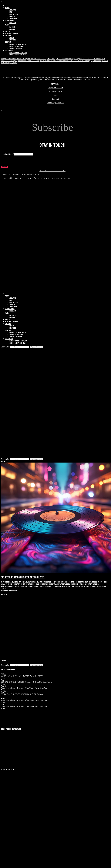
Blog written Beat (56, 88)
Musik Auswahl (46, 586)
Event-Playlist (55, 584)
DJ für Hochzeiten (44, 582)
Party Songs (56, 586)
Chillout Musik (6, 584)
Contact (55, 99)
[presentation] (17, 161)
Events (55, 95)
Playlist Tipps (91, 586)
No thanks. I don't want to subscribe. (52, 171)
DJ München (56, 582)
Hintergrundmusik (8, 586)
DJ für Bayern (31, 582)
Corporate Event (19, 584)
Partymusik (66, 586)
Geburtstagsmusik (92, 584)
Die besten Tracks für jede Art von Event (23, 577)
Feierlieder (65, 584)
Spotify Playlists (55, 92)
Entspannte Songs (32, 584)
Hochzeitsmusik (21, 586)
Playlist (88, 582)
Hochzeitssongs (34, 586)
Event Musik (44, 584)
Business (4, 461)
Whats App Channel (56, 103)
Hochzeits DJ (66, 582)
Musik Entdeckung (78, 582)
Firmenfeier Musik (77, 584)
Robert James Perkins (100, 582)
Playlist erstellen (78, 586)
